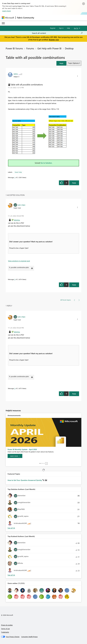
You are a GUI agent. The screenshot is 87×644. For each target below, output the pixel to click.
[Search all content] (57, 33)
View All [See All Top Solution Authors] (11, 528)
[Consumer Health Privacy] (29, 637)
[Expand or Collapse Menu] (3, 23)
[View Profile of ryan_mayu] (21, 205)
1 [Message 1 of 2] (15, 177)
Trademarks (5, 632)
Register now (54, 40)
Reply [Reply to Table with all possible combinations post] (74, 183)
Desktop (69, 48)
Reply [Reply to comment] (74, 285)
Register (53, 28)
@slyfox (17, 220)
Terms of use (5, 629)
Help (68, 28)
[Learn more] (15, 456)
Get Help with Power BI (49, 48)
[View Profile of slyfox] (16, 74)
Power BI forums (14, 48)
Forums (30, 48)
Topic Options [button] (73, 63)
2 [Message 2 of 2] (15, 279)
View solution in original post (19, 261)
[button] (61, 63)
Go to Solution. (47, 163)
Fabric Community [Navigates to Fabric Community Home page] (26, 18)
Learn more (7, 11)
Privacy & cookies (7, 625)
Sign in (61, 28)
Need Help (18, 172)
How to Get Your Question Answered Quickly (25, 480)
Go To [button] (76, 28)
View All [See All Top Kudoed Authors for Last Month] (11, 575)
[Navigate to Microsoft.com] (8, 18)
